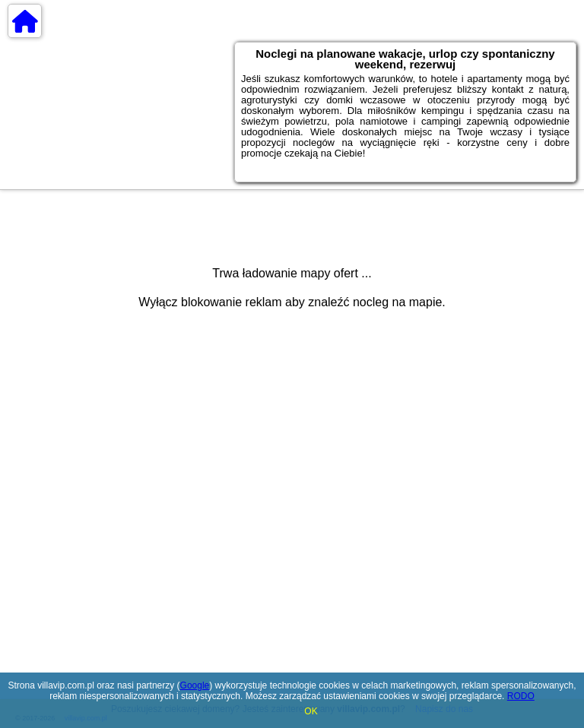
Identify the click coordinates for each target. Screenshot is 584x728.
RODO (521, 696)
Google (195, 685)
